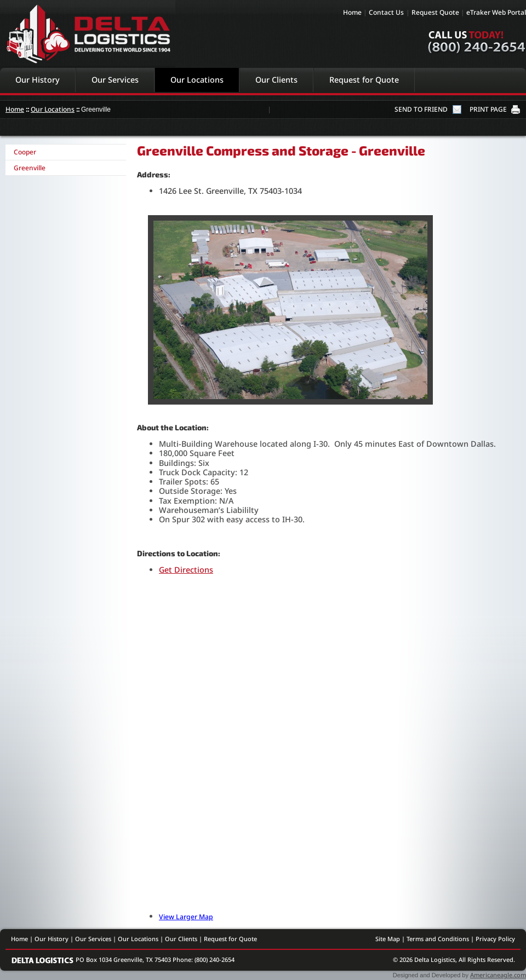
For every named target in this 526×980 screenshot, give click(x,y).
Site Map (388, 939)
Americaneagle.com (498, 975)
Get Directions (186, 570)
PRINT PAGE (488, 109)
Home (352, 12)
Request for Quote (364, 80)
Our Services (115, 80)
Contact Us (386, 12)
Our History (38, 80)
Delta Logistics (88, 34)
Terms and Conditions (438, 939)
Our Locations (197, 80)
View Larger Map (186, 917)
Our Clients (276, 80)
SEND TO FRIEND (421, 109)
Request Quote (435, 12)
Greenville (30, 168)
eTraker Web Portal (496, 12)
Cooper (25, 152)
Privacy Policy (495, 939)
